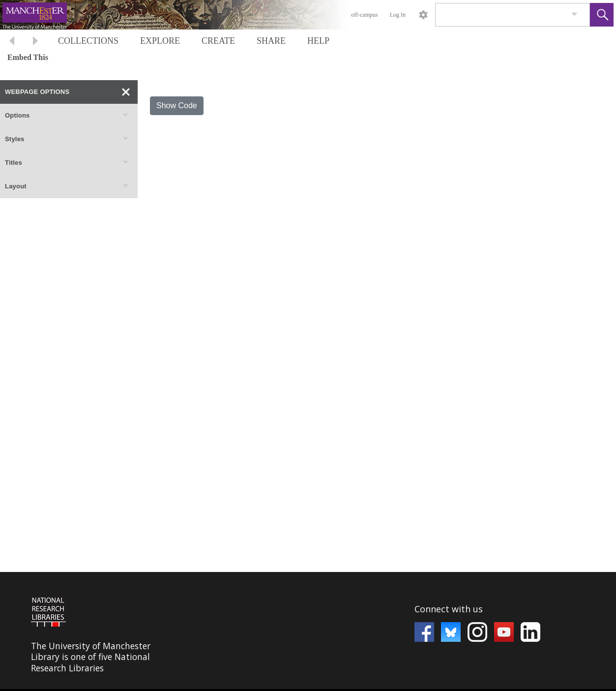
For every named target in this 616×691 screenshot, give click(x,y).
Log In (398, 15)
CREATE (218, 41)
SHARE (271, 41)
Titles (67, 163)
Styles (67, 139)
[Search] (501, 15)
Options (67, 116)
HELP (318, 41)
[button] (602, 15)
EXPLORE (160, 41)
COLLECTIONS (88, 41)
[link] (574, 15)
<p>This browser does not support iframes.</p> (308, 631)
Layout (67, 186)
